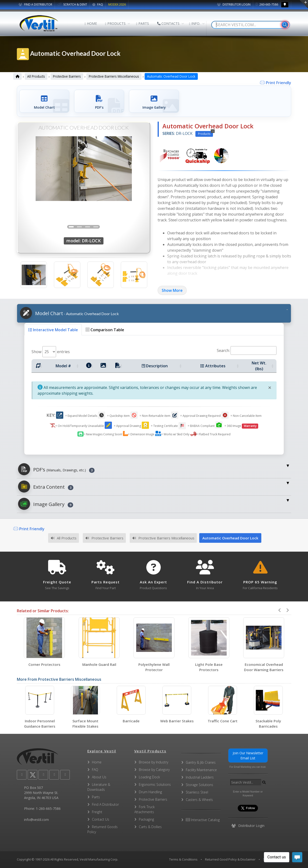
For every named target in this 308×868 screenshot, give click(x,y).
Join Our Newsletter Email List (248, 756)
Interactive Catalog (203, 820)
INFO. (195, 23)
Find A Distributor (105, 804)
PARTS (143, 23)
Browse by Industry (154, 762)
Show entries (51, 352)
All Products (36, 76)
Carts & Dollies (150, 827)
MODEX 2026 (117, 4)
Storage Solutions (199, 785)
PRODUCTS (115, 23)
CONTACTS (168, 23)
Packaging (146, 819)
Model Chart (69, 313)
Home (97, 762)
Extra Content (46, 487)
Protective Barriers (67, 76)
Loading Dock (149, 777)
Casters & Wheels (199, 800)
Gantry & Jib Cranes (201, 762)
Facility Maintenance (201, 770)
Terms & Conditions (183, 859)
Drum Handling (150, 792)
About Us (99, 777)
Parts (96, 797)
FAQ (98, 4)
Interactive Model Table (53, 330)
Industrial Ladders (200, 777)
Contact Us (101, 819)
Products (205, 133)
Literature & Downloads (99, 787)
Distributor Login (234, 4)
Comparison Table (105, 330)
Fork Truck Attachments (144, 809)
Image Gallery (46, 504)
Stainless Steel (197, 792)
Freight (97, 812)
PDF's (56, 469)
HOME (91, 23)
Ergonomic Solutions (155, 784)
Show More (172, 290)
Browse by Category (154, 770)
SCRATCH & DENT (72, 4)
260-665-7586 (267, 4)
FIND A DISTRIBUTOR (35, 4)
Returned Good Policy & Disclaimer (230, 859)
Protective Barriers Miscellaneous (114, 76)
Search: (247, 350)
